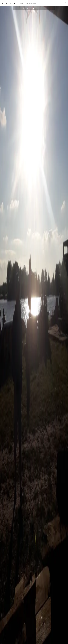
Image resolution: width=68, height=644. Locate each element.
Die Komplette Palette (12, 3)
